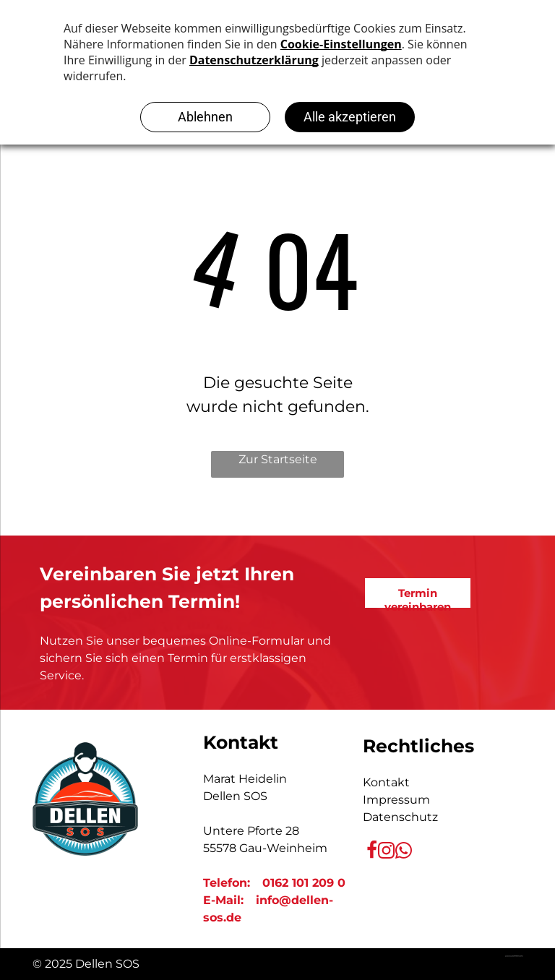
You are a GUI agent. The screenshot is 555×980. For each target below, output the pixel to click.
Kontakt (386, 782)
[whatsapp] (404, 852)
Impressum (396, 800)
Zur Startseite (278, 459)
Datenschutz (400, 817)
